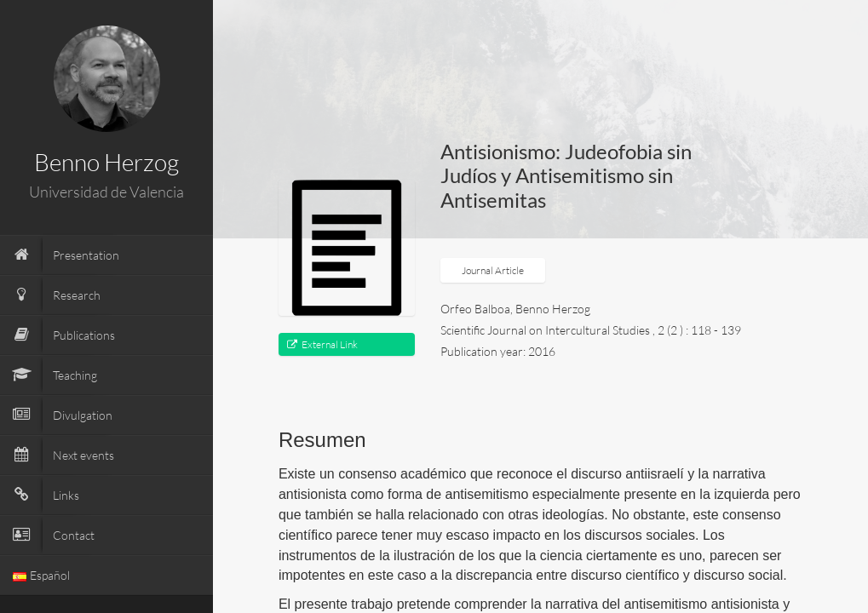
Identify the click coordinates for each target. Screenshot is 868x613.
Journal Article (493, 270)
